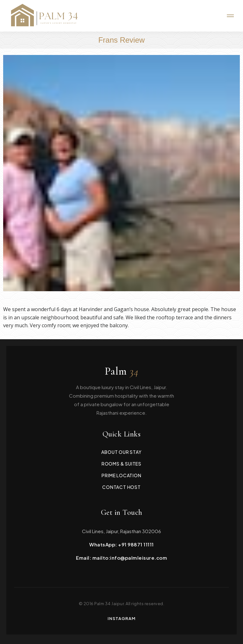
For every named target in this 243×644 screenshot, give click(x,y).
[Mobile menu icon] (230, 16)
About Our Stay (121, 452)
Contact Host (121, 487)
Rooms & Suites (121, 464)
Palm (122, 371)
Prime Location (121, 475)
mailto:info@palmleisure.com (130, 558)
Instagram (122, 618)
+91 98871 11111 (136, 544)
